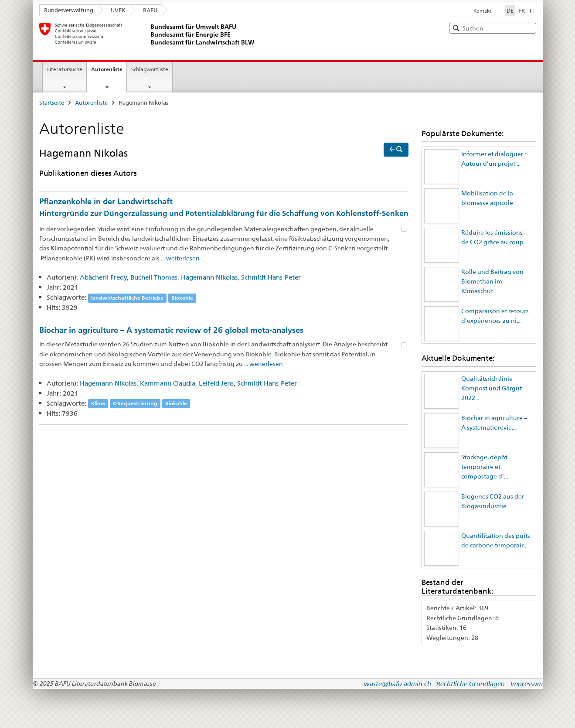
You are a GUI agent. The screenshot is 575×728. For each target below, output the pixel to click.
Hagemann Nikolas (209, 277)
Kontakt (482, 11)
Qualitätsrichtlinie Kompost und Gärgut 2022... (492, 388)
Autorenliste (107, 69)
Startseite (52, 103)
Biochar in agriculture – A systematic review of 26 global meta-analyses (171, 330)
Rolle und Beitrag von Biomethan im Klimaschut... (492, 282)
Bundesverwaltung (69, 10)
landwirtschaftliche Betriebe (127, 298)
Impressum (527, 684)
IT (532, 10)
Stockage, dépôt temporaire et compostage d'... (485, 467)
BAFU (150, 10)
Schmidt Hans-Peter (271, 277)
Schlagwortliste (150, 69)
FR (522, 10)
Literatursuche (65, 69)
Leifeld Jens (216, 383)
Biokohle (182, 298)
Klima (98, 404)
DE (511, 10)
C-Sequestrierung (135, 404)
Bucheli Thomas (154, 277)
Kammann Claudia (168, 383)
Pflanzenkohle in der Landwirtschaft (224, 208)
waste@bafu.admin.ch (398, 684)
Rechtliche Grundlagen (471, 684)
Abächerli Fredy (103, 277)
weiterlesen (183, 258)
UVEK (118, 10)
